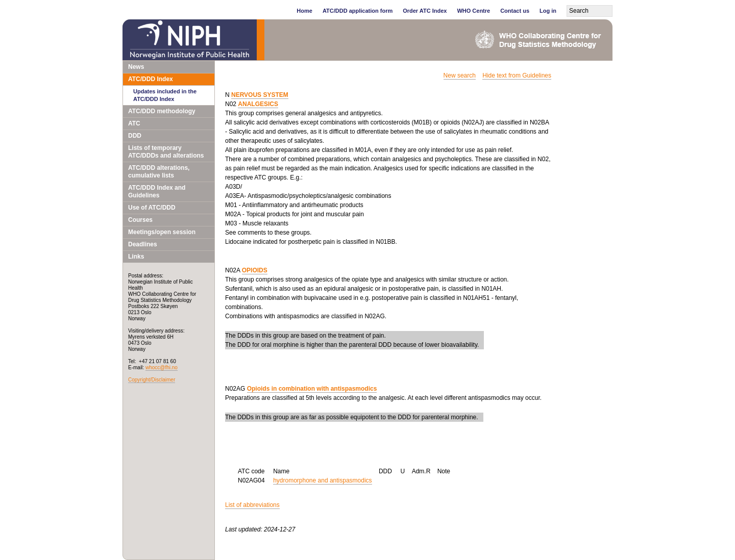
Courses (140, 220)
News (136, 67)
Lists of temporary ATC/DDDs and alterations (166, 152)
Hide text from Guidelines (517, 75)
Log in (548, 11)
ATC (134, 123)
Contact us (515, 11)
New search (460, 75)
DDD (135, 136)
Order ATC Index (425, 11)
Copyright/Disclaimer (152, 380)
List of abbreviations (252, 505)
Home (304, 11)
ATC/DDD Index (151, 79)
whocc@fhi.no (162, 367)
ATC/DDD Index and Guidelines (157, 192)
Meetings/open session (162, 232)
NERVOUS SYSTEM (260, 95)
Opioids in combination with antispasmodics (312, 389)
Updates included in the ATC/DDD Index (165, 95)
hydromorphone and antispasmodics (322, 480)
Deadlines (143, 244)
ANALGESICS (258, 104)
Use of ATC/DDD (152, 208)
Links (136, 257)
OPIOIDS (255, 270)
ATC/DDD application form (358, 11)
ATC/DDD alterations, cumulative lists (159, 172)
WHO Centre (473, 11)
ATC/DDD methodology (162, 111)
